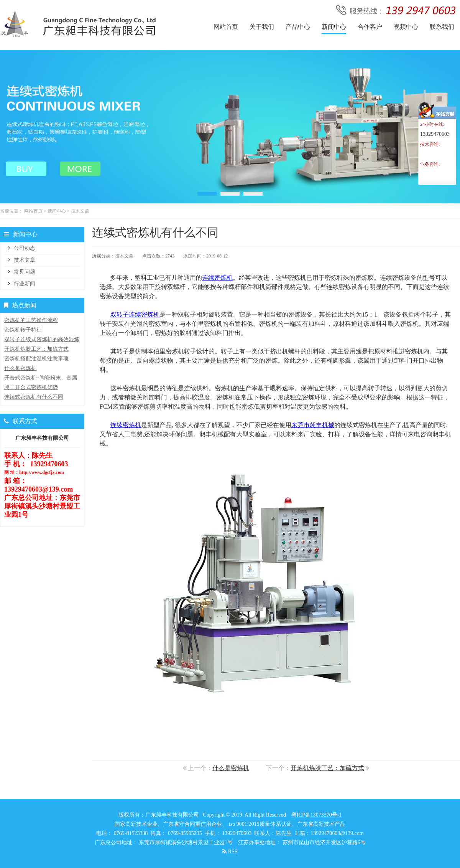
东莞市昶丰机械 (313, 425)
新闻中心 (57, 211)
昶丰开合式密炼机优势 (31, 387)
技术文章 (80, 211)
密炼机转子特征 (23, 330)
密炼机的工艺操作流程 (31, 320)
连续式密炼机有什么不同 (34, 397)
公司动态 (25, 248)
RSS (230, 852)
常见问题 (25, 272)
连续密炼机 (217, 278)
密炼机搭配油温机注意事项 (36, 359)
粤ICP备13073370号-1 (316, 815)
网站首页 (33, 211)
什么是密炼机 (231, 768)
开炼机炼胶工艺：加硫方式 (327, 768)
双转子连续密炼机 (135, 314)
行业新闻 (25, 284)
